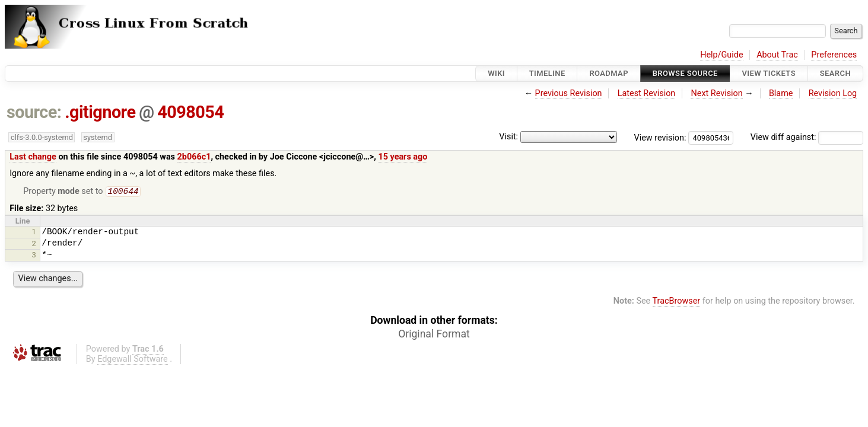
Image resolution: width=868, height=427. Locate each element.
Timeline (547, 73)
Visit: (508, 137)
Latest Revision (647, 93)
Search (835, 73)
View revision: (660, 137)
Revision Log (833, 93)
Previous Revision (569, 93)
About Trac (777, 55)
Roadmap (609, 73)
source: (34, 112)
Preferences (834, 55)
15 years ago (403, 157)
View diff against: (807, 137)
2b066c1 (194, 157)
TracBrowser (677, 302)
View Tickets (769, 73)
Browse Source (685, 73)
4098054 (190, 112)
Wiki (496, 73)
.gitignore (100, 112)
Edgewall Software (133, 360)
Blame (781, 93)
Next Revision (716, 93)
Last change (33, 157)
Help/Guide (721, 55)
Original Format (434, 335)
